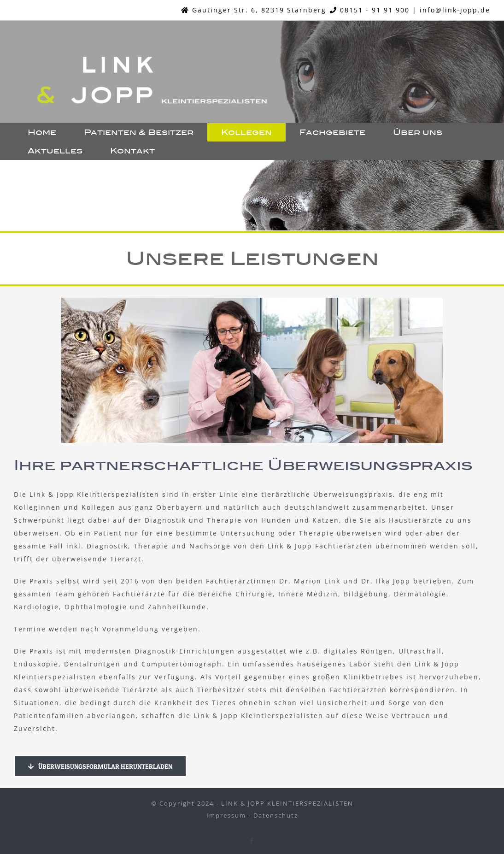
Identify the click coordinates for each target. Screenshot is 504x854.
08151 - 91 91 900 (375, 10)
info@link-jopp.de (455, 10)
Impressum (226, 815)
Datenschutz (276, 815)
